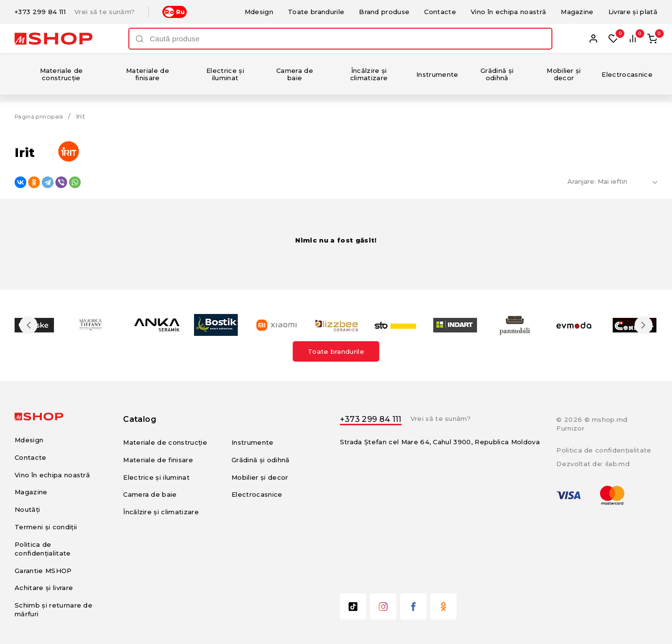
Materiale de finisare (148, 74)
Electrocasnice (627, 74)
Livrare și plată (633, 12)
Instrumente (437, 74)
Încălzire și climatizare (369, 74)
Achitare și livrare (44, 588)
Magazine (577, 12)
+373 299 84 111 (40, 12)
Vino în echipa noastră (508, 12)
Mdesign (259, 12)
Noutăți (27, 509)
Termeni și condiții (46, 527)
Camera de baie (295, 74)
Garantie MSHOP (43, 571)
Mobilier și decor (564, 74)
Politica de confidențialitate (604, 450)
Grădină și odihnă (497, 74)
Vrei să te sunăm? (105, 12)
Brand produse (384, 12)
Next (639, 325)
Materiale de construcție (62, 74)
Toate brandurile (316, 12)
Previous (33, 325)
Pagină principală (44, 116)
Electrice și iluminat (225, 74)
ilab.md (618, 464)
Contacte (440, 12)
